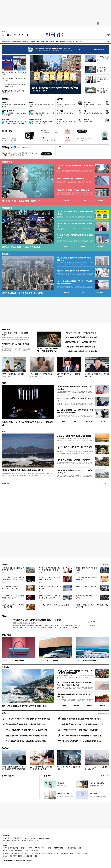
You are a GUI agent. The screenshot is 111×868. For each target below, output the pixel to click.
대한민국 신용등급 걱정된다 (65, 113)
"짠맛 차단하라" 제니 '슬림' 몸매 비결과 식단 (13, 375)
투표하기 (93, 621)
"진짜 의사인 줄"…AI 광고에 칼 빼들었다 (16, 345)
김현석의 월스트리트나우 (8, 111)
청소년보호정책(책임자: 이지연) (73, 848)
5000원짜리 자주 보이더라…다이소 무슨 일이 (81, 351)
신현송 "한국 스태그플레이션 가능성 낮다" (103, 80)
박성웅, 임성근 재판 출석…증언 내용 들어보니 (97, 375)
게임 (57, 42)
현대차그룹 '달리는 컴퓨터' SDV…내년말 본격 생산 (103, 90)
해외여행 (89, 706)
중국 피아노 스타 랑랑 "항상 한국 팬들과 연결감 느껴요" (75, 399)
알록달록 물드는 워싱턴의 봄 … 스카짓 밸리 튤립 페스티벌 (75, 695)
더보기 (78, 42)
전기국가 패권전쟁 (86, 660)
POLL (4, 616)
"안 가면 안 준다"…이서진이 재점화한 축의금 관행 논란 (37, 620)
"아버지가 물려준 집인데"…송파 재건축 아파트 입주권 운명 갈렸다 (13, 768)
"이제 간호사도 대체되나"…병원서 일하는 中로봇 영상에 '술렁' (28, 719)
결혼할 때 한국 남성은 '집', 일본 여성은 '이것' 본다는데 (81, 719)
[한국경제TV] (9, 35)
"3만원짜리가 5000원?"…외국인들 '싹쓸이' (81, 333)
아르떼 (4, 383)
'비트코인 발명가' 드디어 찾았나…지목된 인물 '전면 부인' (48, 350)
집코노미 (25, 42)
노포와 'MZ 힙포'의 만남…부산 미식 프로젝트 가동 (13, 606)
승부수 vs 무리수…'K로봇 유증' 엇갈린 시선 (21, 201)
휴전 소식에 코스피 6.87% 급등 (86, 586)
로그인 (107, 35)
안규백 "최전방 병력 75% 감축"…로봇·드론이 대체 (13, 92)
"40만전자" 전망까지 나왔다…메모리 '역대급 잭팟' (80, 730)
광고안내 (26, 838)
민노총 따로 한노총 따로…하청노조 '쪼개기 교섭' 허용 (55, 88)
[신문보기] (3, 35)
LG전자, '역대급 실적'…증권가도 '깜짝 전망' (81, 342)
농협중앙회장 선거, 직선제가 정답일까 (67, 123)
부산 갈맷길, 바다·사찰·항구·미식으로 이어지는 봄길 (24, 706)
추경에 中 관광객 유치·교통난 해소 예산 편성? (13, 79)
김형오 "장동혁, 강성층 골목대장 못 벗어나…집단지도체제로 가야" (13, 85)
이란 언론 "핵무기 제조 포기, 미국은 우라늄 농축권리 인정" (82, 724)
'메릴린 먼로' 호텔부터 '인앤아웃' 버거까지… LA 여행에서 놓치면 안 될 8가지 (75, 672)
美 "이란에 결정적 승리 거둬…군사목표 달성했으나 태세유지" (103, 70)
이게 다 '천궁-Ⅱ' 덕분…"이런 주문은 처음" (15, 334)
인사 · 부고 (102, 776)
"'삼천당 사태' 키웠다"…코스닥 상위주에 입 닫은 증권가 (82, 741)
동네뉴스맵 (67, 292)
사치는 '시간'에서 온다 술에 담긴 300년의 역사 (74, 460)
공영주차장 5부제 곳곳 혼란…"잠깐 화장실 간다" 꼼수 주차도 (50, 597)
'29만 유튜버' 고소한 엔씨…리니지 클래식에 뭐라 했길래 (26, 741)
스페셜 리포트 (6, 635)
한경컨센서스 (67, 200)
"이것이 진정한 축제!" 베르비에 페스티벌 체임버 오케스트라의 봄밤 (13, 578)
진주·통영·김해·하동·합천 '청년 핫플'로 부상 (54, 605)
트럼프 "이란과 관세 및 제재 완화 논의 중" (86, 569)
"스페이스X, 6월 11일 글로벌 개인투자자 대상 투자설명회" (75, 236)
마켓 (101, 200)
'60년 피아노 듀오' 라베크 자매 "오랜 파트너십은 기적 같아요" (27, 423)
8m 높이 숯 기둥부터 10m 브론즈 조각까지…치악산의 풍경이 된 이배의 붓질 (75, 411)
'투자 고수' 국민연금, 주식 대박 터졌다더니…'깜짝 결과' (81, 736)
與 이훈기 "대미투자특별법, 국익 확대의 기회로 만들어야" (49, 578)
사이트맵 (30, 848)
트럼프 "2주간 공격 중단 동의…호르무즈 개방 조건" (74, 225)
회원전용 (5, 99)
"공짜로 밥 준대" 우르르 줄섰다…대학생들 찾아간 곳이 (26, 724)
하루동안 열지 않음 (100, 49)
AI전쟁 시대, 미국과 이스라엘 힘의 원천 (93, 105)
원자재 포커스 (32, 111)
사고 (108, 776)
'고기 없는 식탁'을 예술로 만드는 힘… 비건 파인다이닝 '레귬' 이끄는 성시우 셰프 (75, 684)
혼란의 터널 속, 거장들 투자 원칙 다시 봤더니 (14, 105)
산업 (42, 42)
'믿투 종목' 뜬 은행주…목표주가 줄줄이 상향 (73, 190)
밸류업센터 (100, 292)
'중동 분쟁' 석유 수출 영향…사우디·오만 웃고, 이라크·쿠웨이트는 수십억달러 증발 (14, 124)
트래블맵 (64, 706)
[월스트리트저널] (15, 35)
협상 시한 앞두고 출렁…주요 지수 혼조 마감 (21, 247)
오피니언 (32, 42)
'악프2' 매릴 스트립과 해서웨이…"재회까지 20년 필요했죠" (75, 388)
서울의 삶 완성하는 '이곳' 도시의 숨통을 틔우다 (74, 436)
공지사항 (47, 776)
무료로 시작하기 (46, 154)
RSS (43, 848)
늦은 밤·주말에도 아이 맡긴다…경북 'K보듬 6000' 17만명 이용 (92, 606)
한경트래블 (5, 667)
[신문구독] (27, 35)
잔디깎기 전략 (88, 122)
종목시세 (83, 246)
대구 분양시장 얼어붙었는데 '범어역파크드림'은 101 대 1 (74, 259)
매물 (83, 292)
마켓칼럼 (4, 102)
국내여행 (77, 706)
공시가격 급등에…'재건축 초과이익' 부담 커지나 (23, 293)
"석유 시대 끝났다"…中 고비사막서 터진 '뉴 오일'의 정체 (26, 730)
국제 (47, 42)
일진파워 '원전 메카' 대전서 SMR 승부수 (86, 597)
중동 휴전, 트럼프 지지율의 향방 (93, 113)
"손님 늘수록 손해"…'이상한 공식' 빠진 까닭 (81, 337)
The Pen (5, 748)
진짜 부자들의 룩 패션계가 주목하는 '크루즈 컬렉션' (75, 448)
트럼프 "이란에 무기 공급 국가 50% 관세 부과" (103, 59)
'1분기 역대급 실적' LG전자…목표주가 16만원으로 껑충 (75, 167)
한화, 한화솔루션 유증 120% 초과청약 (71, 178)
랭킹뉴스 (5, 713)
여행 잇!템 (102, 706)
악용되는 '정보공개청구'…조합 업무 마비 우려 (74, 271)
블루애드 (33, 838)
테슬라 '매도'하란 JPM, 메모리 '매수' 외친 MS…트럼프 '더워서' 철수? (40, 123)
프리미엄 (71, 41)
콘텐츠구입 (16, 848)
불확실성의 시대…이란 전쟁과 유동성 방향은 (41, 105)
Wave (52, 42)
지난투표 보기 (93, 625)
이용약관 (49, 848)
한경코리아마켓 (6, 42)
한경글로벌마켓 (17, 42)
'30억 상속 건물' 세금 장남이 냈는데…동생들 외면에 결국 (41, 768)
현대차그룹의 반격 (49, 660)
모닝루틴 (63, 42)
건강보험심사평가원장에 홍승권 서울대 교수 (87, 578)
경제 (38, 42)
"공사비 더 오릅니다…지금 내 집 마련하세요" (96, 768)
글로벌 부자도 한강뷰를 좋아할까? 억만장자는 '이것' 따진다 (75, 471)
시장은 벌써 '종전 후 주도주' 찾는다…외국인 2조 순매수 (14, 73)
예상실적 (66, 246)
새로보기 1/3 (106, 565)
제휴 (11, 848)
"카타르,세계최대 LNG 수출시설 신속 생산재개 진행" (13, 569)
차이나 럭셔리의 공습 (13, 660)
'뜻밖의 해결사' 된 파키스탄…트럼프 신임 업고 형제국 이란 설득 (50, 569)
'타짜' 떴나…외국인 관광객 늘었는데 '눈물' (80, 347)
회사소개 (5, 838)
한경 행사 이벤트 (7, 776)
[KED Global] (21, 35)
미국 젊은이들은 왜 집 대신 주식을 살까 (69, 768)
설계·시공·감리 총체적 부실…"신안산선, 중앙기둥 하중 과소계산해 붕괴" (75, 282)
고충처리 (19, 838)
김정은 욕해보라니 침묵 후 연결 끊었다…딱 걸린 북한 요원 (27, 736)
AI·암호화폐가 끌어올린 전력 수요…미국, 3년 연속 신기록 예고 (41, 114)
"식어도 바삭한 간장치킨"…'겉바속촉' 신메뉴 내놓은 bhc (13, 587)
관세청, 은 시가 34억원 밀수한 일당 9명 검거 (50, 587)
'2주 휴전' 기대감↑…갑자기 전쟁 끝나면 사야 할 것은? (14, 114)
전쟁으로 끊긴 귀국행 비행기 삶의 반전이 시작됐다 (24, 470)
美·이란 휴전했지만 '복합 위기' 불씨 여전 (66, 105)
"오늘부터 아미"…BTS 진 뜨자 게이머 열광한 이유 (41, 375)
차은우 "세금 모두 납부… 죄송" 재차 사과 (69, 375)
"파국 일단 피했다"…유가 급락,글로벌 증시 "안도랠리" (13, 597)
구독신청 (12, 838)
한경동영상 (5, 483)
